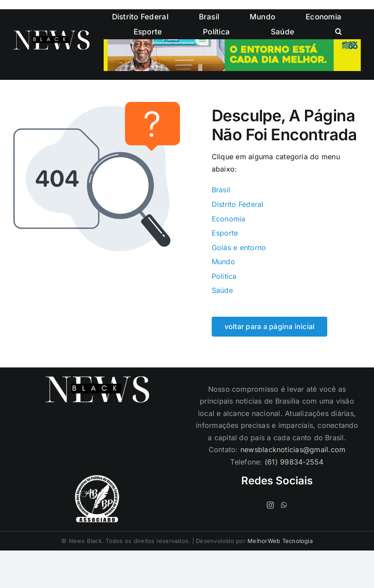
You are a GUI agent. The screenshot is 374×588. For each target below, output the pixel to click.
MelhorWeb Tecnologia (280, 541)
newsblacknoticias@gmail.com (293, 449)
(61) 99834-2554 (294, 462)
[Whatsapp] (284, 505)
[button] (338, 32)
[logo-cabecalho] (51, 34)
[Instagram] (270, 505)
